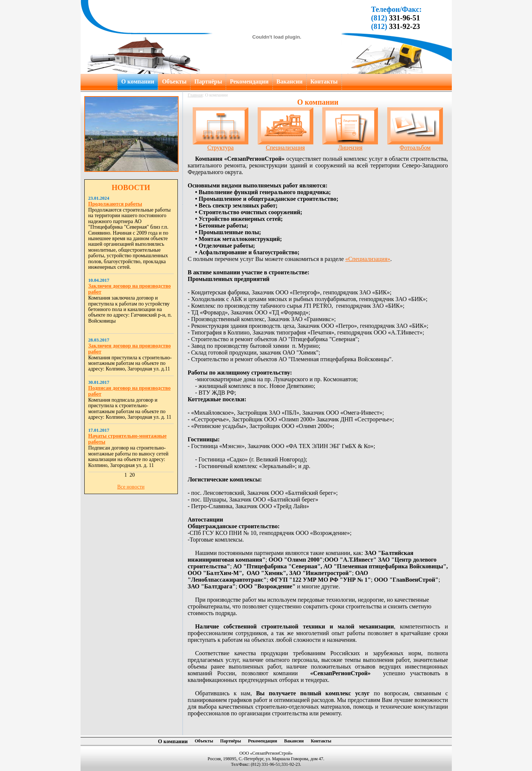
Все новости (131, 487)
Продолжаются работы (115, 204)
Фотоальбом (415, 145)
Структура (221, 145)
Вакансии (290, 81)
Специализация (285, 145)
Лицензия (350, 145)
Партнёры (208, 81)
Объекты (174, 81)
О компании (138, 81)
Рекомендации (249, 81)
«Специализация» (368, 259)
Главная (195, 95)
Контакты (324, 81)
